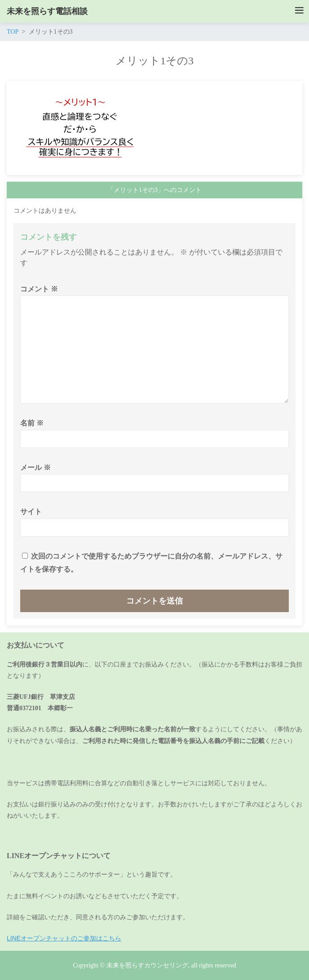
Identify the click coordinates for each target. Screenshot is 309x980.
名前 (32, 423)
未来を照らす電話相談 (47, 11)
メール (35, 468)
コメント (39, 289)
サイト (31, 512)
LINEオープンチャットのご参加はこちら (64, 938)
